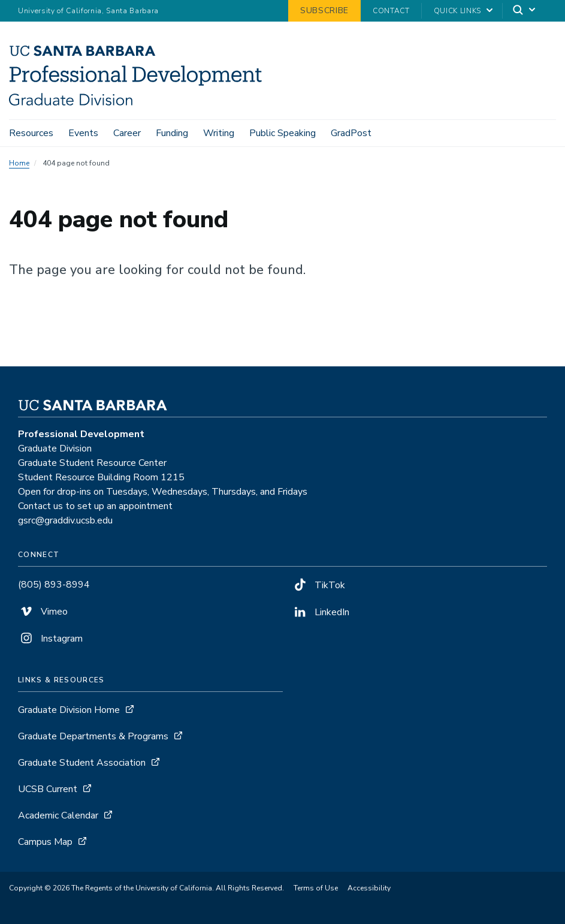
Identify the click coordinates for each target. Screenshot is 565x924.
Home (19, 163)
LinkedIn (321, 612)
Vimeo (43, 612)
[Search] (525, 11)
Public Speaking (282, 133)
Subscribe (324, 10)
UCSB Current (48, 789)
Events (83, 133)
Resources (31, 133)
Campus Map (45, 842)
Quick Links (457, 11)
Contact (391, 11)
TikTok (318, 585)
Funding (172, 133)
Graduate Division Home (69, 710)
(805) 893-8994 (54, 585)
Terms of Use (316, 888)
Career (127, 133)
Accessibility (369, 888)
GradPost (351, 133)
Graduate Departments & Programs (93, 736)
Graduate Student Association (82, 763)
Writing (219, 133)
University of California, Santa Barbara (88, 11)
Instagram (50, 639)
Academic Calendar (58, 815)
